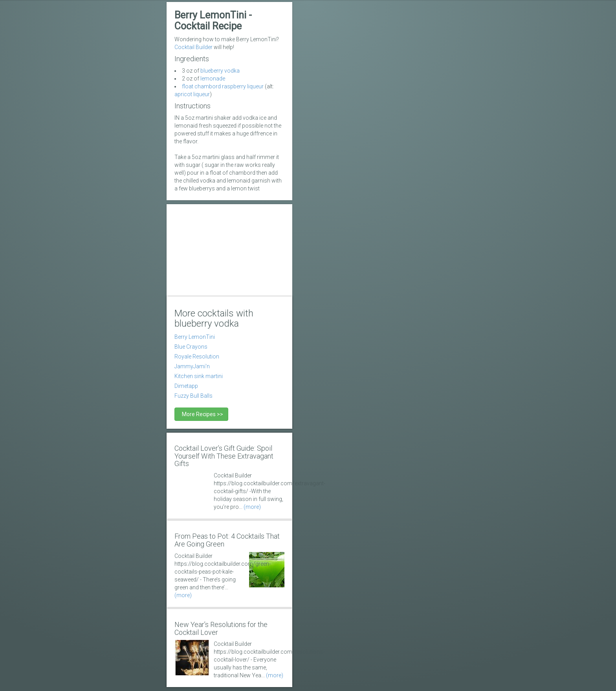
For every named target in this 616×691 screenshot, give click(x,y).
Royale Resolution (197, 356)
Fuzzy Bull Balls (193, 396)
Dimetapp (186, 386)
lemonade (213, 79)
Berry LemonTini (195, 337)
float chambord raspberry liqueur (223, 86)
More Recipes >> (201, 414)
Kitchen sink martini (199, 376)
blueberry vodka (220, 71)
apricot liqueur (192, 94)
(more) (252, 507)
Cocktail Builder (193, 47)
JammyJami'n (192, 366)
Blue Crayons (191, 347)
